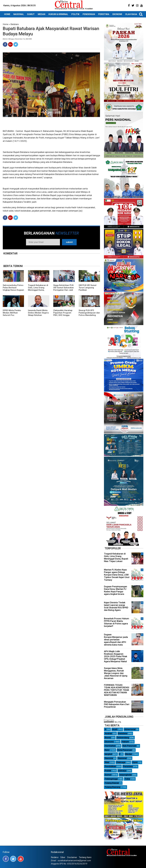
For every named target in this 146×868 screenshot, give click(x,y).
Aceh (115, 729)
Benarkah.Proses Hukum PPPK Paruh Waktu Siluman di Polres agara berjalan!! (116, 622)
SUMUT (31, 14)
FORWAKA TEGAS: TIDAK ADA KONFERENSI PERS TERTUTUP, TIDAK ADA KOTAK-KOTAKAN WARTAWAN (117, 690)
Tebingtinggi (111, 779)
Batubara (15, 24)
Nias (107, 762)
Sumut (108, 775)
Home (6, 24)
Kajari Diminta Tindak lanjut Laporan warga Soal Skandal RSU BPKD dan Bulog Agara (116, 606)
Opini (135, 762)
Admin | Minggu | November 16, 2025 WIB (17, 39)
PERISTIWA (104, 14)
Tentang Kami (85, 857)
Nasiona (109, 758)
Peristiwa (128, 766)
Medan (129, 754)
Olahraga (121, 762)
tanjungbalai (126, 775)
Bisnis (108, 737)
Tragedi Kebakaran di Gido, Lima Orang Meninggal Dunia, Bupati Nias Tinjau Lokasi (38, 290)
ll (120, 754)
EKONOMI (117, 14)
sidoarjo (122, 771)
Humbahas (110, 746)
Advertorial (130, 729)
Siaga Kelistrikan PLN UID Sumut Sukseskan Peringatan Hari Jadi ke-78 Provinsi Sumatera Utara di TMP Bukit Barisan (64, 291)
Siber (63, 857)
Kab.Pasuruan (130, 746)
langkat (108, 754)
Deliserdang (123, 737)
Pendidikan (110, 766)
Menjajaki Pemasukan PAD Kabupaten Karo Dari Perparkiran (117, 704)
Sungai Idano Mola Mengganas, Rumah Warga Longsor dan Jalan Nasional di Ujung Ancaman (116, 673)
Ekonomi (109, 742)
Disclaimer (72, 857)
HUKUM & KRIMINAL (58, 14)
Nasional (122, 758)
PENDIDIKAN (89, 14)
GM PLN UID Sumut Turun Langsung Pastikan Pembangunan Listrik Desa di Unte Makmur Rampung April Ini (89, 291)
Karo (107, 750)
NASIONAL (19, 14)
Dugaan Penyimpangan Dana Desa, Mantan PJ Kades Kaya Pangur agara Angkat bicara (116, 590)
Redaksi (55, 857)
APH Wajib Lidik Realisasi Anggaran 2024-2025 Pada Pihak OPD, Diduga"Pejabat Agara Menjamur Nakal (116, 656)
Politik (108, 771)
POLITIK (75, 14)
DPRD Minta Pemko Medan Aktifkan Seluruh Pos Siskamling (12, 314)
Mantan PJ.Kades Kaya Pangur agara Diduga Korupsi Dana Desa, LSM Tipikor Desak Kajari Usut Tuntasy (117, 575)
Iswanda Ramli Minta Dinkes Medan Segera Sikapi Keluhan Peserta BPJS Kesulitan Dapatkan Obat (38, 316)
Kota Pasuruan (125, 750)
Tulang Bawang (113, 787)
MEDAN (42, 14)
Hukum (125, 742)
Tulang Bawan (112, 783)
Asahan (108, 733)
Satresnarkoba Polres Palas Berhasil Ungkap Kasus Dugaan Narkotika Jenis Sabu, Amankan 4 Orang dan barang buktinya (13, 291)
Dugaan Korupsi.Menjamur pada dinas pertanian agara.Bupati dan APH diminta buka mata (116, 640)
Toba (127, 779)
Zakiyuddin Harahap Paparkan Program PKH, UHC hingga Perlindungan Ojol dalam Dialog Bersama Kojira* (63, 316)
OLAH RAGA (131, 14)
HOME (7, 14)
